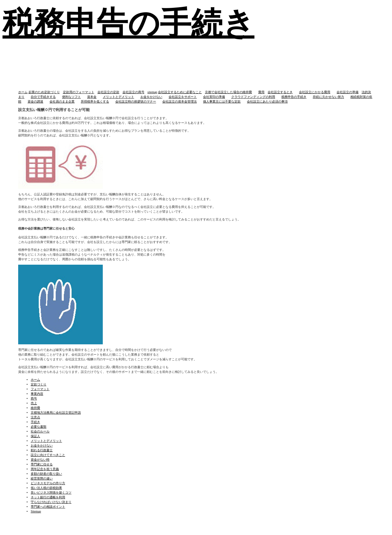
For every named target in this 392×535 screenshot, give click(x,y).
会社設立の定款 (108, 92)
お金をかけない (151, 97)
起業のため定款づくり (44, 92)
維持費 (35, 408)
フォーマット (40, 389)
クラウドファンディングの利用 (253, 97)
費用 (261, 92)
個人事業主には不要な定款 (222, 101)
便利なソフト (71, 97)
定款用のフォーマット (79, 92)
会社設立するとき (280, 92)
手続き (35, 422)
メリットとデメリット (118, 97)
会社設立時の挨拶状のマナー (136, 101)
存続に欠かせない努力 (328, 97)
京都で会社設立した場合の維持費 (228, 92)
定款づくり (39, 384)
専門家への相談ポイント (48, 507)
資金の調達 (35, 101)
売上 (34, 403)
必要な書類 (39, 427)
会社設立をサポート (183, 97)
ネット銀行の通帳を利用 (48, 497)
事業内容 (37, 394)
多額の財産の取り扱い (46, 474)
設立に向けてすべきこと (48, 455)
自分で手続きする (43, 97)
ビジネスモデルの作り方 (48, 483)
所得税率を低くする (95, 101)
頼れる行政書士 (42, 450)
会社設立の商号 (133, 92)
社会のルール (40, 431)
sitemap (152, 92)
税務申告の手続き (294, 97)
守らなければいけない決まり (51, 502)
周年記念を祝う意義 (45, 469)
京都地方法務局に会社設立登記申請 (56, 413)
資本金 (92, 97)
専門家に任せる (42, 464)
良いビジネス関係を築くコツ (51, 493)
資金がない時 (40, 460)
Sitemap (36, 511)
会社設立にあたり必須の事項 (267, 101)
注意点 (35, 417)
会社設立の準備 (348, 92)
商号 (34, 398)
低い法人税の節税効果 (46, 488)
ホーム (23, 92)
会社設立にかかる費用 (315, 92)
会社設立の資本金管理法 (180, 101)
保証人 (35, 436)
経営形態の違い (42, 478)
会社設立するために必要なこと (180, 92)
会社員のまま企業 (62, 101)
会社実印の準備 (214, 97)
